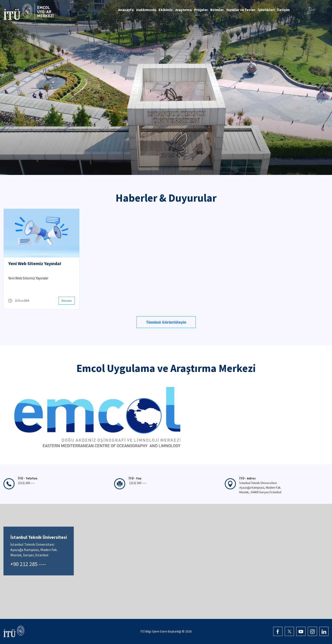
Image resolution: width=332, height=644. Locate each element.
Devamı (67, 301)
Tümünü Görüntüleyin (166, 322)
